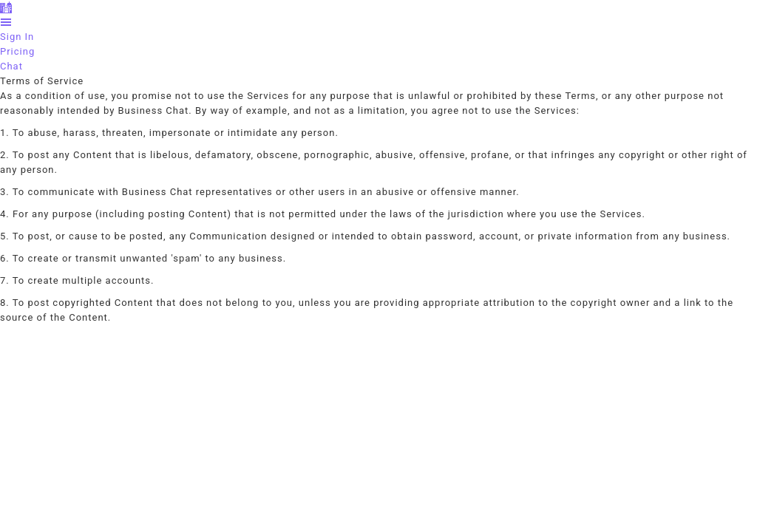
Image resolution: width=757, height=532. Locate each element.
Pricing (17, 51)
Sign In (17, 37)
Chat (11, 66)
